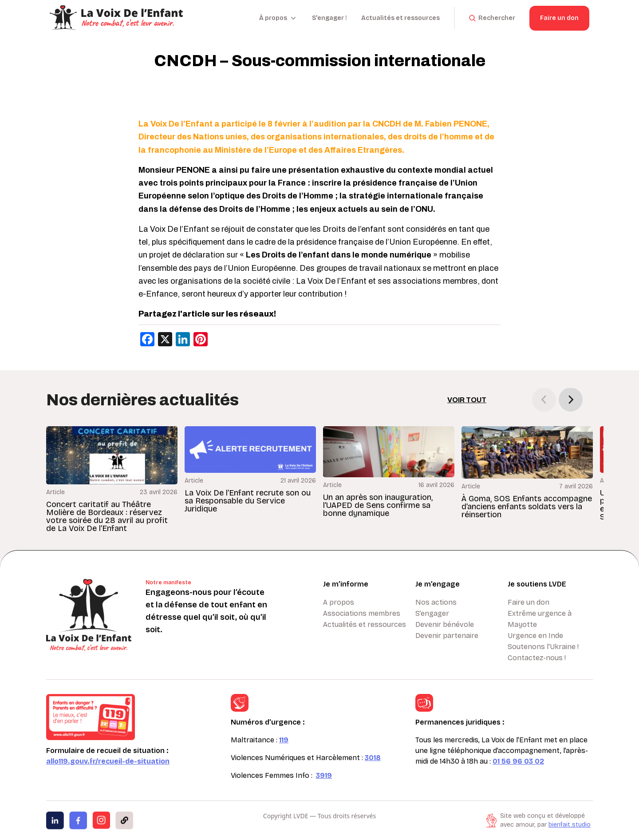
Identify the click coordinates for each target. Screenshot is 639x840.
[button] (571, 400)
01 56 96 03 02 (518, 761)
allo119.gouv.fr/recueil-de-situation (108, 761)
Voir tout (467, 400)
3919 (324, 775)
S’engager (432, 613)
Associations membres (362, 613)
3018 (373, 758)
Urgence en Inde (535, 636)
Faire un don (559, 18)
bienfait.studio (570, 825)
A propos (339, 602)
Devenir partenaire (447, 636)
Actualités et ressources (400, 18)
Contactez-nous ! (537, 658)
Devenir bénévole (445, 624)
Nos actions (436, 602)
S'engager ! (329, 18)
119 (284, 740)
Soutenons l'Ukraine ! (543, 647)
